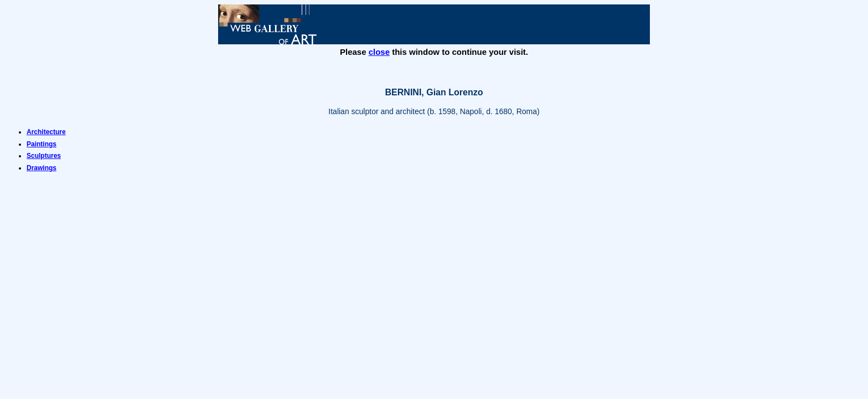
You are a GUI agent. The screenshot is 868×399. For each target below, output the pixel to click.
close (379, 52)
